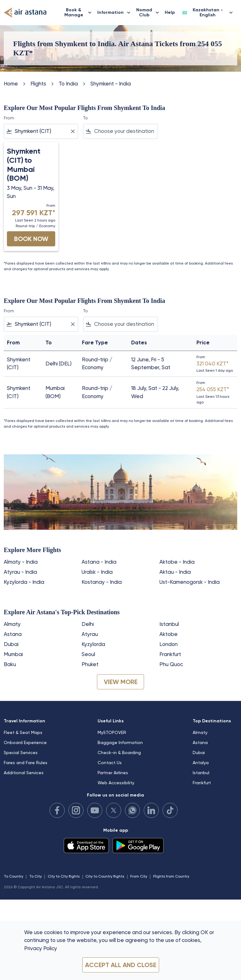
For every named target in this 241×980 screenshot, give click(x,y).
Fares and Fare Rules (26, 763)
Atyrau (90, 634)
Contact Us (110, 763)
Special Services (21, 753)
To (86, 118)
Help (170, 12)
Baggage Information (120, 742)
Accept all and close (121, 965)
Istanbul (169, 624)
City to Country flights (105, 876)
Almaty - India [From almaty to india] (21, 562)
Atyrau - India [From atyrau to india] (20, 572)
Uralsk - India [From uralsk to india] (97, 572)
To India (68, 84)
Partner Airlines (113, 773)
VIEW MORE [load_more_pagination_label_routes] (121, 682)
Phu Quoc (171, 664)
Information (115, 13)
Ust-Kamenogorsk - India (190, 582)
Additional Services (24, 773)
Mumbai (13, 654)
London (169, 644)
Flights (38, 84)
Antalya (201, 763)
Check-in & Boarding (119, 753)
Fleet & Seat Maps (23, 732)
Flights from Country (171, 876)
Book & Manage (80, 13)
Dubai (11, 644)
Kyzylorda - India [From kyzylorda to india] (24, 582)
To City (35, 876)
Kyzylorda (93, 644)
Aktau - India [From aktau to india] (175, 572)
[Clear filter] (72, 131)
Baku (10, 664)
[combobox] (41, 131)
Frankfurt (170, 654)
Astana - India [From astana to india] (99, 562)
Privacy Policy (41, 948)
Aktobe (169, 634)
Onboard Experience (25, 742)
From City (139, 876)
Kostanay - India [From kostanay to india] (102, 582)
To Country (13, 876)
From (9, 118)
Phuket (90, 664)
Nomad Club (149, 13)
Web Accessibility (116, 783)
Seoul (88, 654)
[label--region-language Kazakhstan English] (208, 13)
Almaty (12, 624)
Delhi (88, 624)
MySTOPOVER (112, 732)
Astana (13, 634)
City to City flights (64, 876)
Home (11, 84)
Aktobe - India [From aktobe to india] (177, 562)
